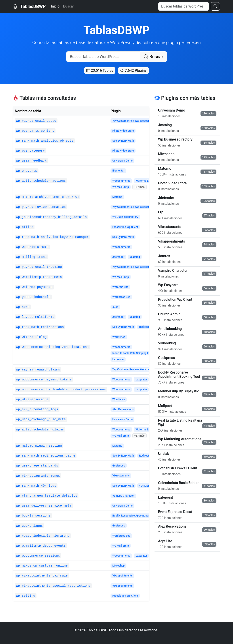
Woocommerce (121, 181)
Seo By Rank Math (123, 141)
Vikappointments (122, 576)
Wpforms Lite (143, 181)
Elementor (118, 171)
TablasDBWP (29, 6)
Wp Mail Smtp (121, 187)
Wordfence (119, 337)
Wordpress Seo (121, 297)
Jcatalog (135, 257)
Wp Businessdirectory (125, 217)
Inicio (55, 6)
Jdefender (118, 257)
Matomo (117, 197)
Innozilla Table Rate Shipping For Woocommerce (141, 353)
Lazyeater (118, 359)
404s (115, 307)
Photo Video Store (123, 131)
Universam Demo (122, 161)
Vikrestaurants (121, 476)
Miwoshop (118, 566)
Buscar (69, 6)
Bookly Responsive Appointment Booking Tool (140, 516)
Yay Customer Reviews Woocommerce (135, 121)
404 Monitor (146, 486)
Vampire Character (123, 496)
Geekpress (119, 466)
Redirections (146, 327)
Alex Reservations (123, 409)
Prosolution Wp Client (125, 227)
